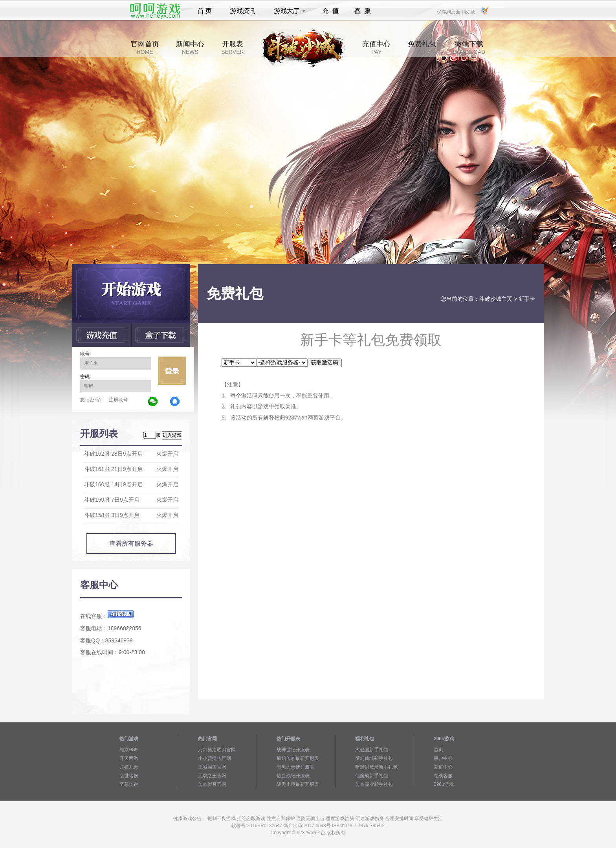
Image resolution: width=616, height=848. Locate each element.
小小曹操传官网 (214, 758)
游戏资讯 (243, 11)
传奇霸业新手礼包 (374, 784)
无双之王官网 (212, 776)
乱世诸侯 (129, 776)
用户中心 (443, 758)
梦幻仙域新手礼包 (374, 758)
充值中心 (376, 48)
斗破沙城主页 (496, 299)
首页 (204, 11)
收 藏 (469, 11)
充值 (330, 11)
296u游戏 (444, 784)
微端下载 (469, 48)
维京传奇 (129, 750)
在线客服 (443, 776)
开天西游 (129, 758)
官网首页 (145, 48)
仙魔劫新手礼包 (372, 776)
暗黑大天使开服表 (295, 767)
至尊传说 (129, 784)
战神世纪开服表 (293, 750)
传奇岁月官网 (212, 784)
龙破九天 (129, 767)
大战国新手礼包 (372, 750)
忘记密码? (91, 400)
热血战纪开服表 (293, 776)
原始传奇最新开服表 (298, 758)
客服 (363, 11)
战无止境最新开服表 (298, 784)
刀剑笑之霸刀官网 (217, 750)
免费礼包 (422, 48)
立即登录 (172, 371)
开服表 (232, 48)
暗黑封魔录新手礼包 (376, 767)
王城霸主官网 (212, 767)
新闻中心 (190, 48)
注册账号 (118, 400)
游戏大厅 (288, 11)
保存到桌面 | (450, 11)
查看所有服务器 (131, 544)
